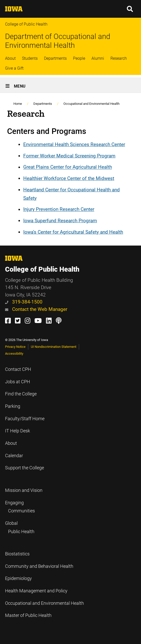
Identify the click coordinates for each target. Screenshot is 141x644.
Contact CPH (18, 369)
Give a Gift (14, 68)
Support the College (25, 468)
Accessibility (14, 354)
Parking (13, 406)
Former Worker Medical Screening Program (69, 156)
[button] (130, 9)
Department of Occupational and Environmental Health (58, 41)
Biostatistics (17, 554)
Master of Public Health (28, 615)
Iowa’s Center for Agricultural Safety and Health (73, 232)
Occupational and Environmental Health (91, 104)
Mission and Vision (24, 490)
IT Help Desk (18, 431)
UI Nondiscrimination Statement (54, 347)
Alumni (98, 58)
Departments (55, 58)
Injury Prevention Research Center (59, 209)
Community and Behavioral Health (39, 566)
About (10, 58)
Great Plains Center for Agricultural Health (68, 167)
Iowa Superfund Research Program (60, 221)
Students (30, 58)
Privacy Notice (15, 347)
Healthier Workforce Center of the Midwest (69, 178)
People (79, 58)
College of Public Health (26, 24)
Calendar (14, 456)
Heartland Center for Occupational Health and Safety (72, 194)
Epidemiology (18, 578)
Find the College (21, 394)
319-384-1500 (24, 302)
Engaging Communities (20, 507)
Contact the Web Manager (36, 309)
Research (119, 58)
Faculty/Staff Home (25, 419)
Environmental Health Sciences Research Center (74, 144)
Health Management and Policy (36, 591)
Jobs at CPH (18, 382)
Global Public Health (20, 527)
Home (18, 104)
